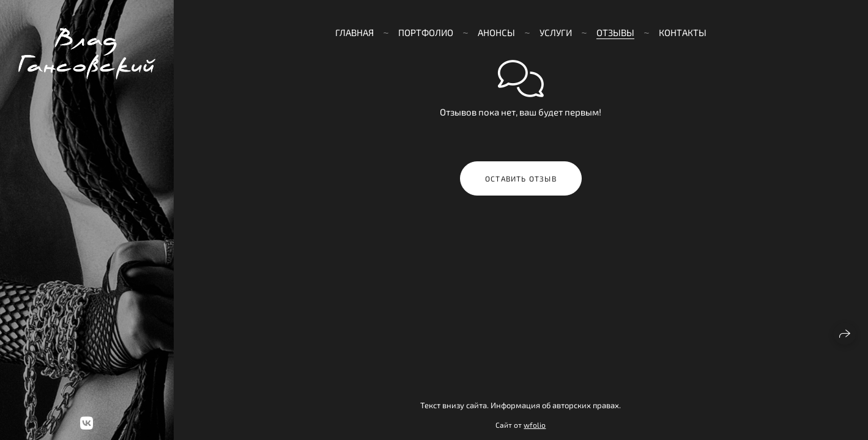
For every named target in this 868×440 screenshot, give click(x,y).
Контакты (683, 32)
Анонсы (496, 32)
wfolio (535, 425)
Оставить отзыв (521, 178)
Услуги (556, 32)
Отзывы (615, 32)
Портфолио (426, 32)
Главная (354, 32)
